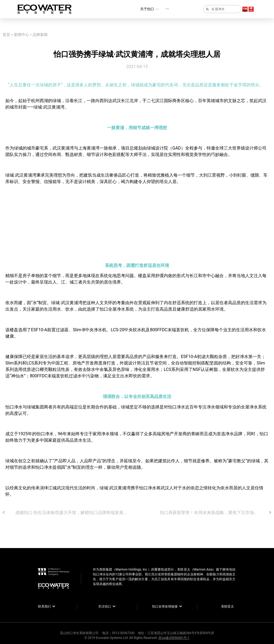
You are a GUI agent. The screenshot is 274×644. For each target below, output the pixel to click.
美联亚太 (227, 606)
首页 (6, 35)
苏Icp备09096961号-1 (174, 638)
